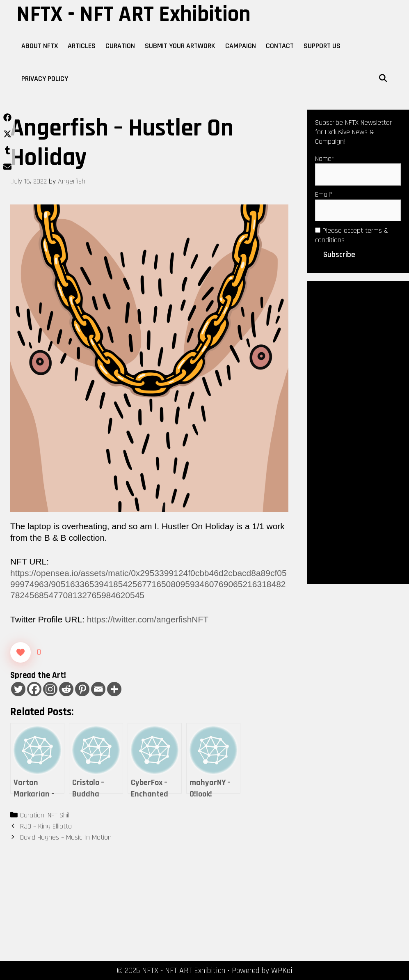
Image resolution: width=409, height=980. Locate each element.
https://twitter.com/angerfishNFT (148, 619)
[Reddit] (66, 689)
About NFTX (40, 46)
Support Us (322, 46)
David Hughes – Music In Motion (66, 837)
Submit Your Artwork (180, 46)
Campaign (241, 46)
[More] (114, 689)
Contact (280, 46)
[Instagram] (50, 689)
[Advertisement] (358, 432)
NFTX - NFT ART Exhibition (134, 14)
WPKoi (282, 971)
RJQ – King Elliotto (46, 826)
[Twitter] (18, 689)
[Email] (98, 689)
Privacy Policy (45, 79)
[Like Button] (21, 652)
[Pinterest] (82, 689)
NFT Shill (59, 815)
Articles (82, 46)
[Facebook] (34, 689)
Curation (120, 46)
